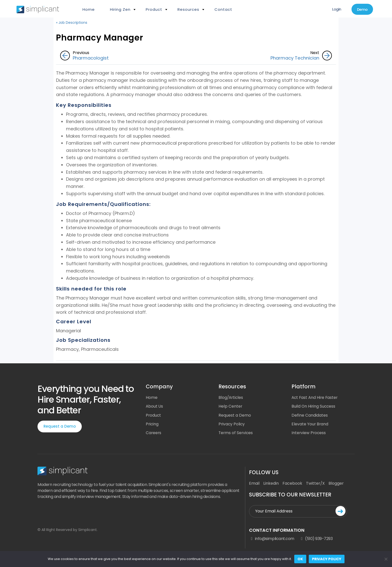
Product (154, 9)
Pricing (152, 425)
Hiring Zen (120, 9)
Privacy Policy (232, 425)
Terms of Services (236, 434)
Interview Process (309, 434)
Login (334, 9)
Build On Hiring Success (314, 407)
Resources (188, 9)
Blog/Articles (231, 398)
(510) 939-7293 (316, 540)
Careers (154, 434)
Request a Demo (60, 427)
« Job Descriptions (72, 23)
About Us (155, 407)
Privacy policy (327, 559)
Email (254, 484)
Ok (300, 559)
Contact (223, 9)
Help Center (230, 407)
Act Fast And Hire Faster (315, 398)
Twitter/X (315, 484)
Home (89, 9)
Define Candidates (310, 416)
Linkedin (271, 484)
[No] (386, 559)
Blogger (336, 484)
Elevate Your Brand (310, 425)
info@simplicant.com (271, 540)
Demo (361, 10)
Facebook (292, 484)
